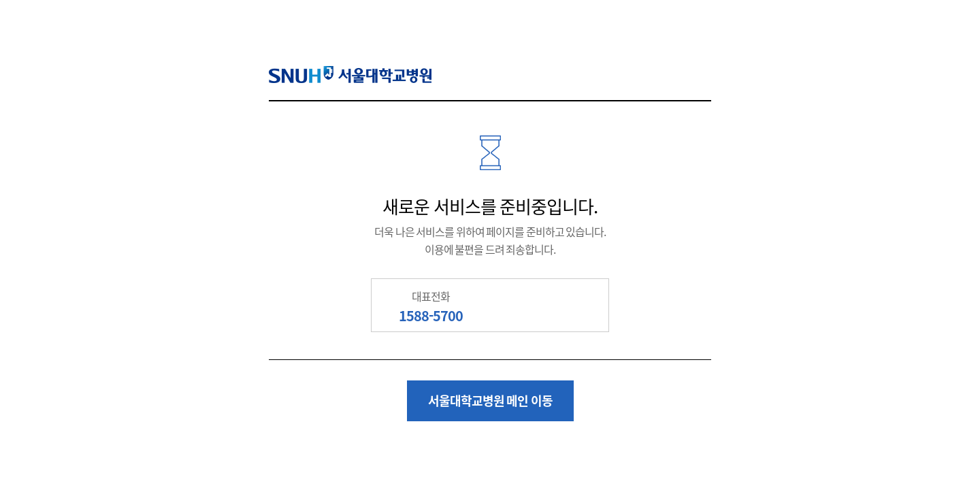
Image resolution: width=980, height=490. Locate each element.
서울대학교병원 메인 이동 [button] (490, 401)
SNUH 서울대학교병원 (350, 75)
